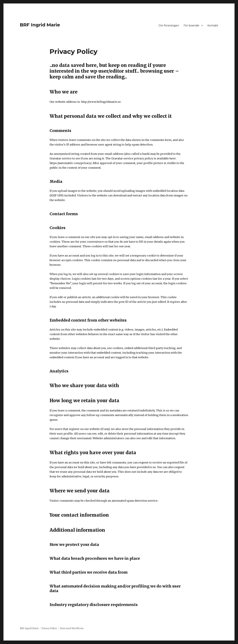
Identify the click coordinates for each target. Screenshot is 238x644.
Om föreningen (169, 26)
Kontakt (213, 26)
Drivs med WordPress (72, 628)
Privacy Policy (49, 628)
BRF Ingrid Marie (40, 25)
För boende (191, 26)
